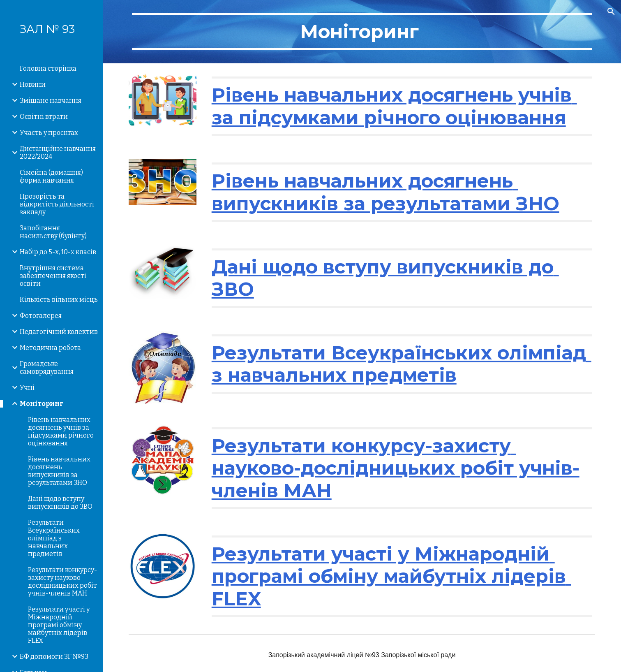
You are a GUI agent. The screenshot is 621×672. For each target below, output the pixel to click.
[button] (611, 12)
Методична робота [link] (50, 348)
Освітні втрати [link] (44, 117)
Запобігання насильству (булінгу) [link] (53, 232)
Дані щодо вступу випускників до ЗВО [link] (60, 503)
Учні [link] (27, 388)
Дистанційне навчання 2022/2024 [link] (58, 153)
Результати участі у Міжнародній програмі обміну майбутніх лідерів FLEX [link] (59, 625)
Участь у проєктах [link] (49, 133)
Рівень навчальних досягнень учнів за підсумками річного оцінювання (394, 106)
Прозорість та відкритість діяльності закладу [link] (57, 204)
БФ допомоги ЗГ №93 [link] (54, 657)
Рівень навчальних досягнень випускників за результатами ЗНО (386, 192)
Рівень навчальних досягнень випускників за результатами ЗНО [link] (59, 471)
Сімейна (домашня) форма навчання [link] (51, 176)
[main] (362, 32)
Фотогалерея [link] (41, 316)
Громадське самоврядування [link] (47, 368)
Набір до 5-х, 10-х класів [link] (58, 252)
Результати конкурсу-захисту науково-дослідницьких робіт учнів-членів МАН (396, 468)
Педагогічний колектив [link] (59, 332)
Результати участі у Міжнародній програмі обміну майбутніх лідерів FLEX (391, 576)
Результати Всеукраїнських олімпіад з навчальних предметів (402, 364)
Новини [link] (33, 85)
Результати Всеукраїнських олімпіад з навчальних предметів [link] (54, 538)
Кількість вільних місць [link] (59, 300)
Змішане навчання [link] (51, 101)
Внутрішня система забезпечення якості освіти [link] (53, 276)
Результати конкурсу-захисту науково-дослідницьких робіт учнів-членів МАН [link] (62, 582)
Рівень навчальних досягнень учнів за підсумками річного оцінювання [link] (61, 431)
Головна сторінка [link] (48, 68)
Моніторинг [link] (42, 404)
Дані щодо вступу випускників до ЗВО (385, 278)
